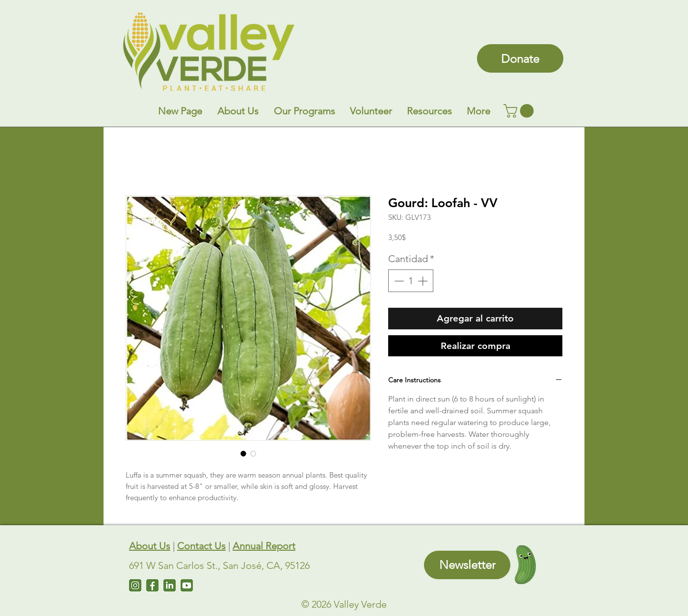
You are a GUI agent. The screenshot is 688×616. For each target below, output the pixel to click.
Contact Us (201, 546)
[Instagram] (135, 585)
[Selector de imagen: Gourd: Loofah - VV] (243, 454)
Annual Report (264, 546)
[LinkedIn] (170, 585)
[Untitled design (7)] (187, 585)
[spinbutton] (411, 281)
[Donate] (520, 58)
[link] (520, 111)
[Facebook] (152, 585)
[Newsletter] (467, 565)
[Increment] (423, 281)
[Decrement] (398, 281)
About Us (150, 546)
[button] (238, 111)
